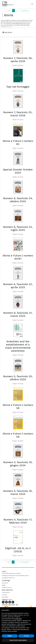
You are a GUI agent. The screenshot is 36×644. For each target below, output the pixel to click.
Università (5, 583)
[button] (34, 610)
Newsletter (5, 597)
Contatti (4, 595)
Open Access (18, 65)
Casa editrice (6, 592)
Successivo (25, 11)
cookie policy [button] (18, 619)
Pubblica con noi (7, 587)
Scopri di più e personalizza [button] (18, 640)
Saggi (4, 585)
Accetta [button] (26, 636)
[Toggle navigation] (7, 32)
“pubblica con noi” (6, 27)
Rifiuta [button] (10, 636)
